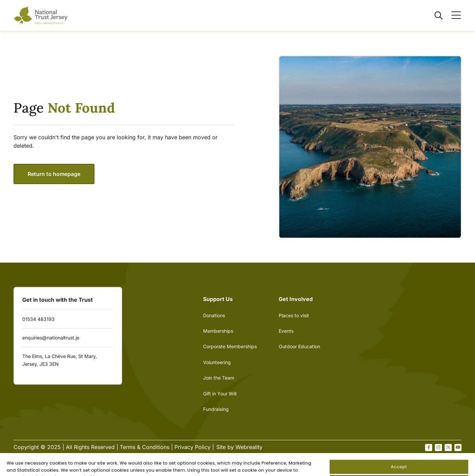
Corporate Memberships (230, 346)
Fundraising (216, 409)
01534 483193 (38, 319)
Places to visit (294, 315)
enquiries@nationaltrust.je (51, 338)
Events (286, 331)
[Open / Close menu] (452, 16)
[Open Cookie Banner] (19, 469)
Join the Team (219, 378)
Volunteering (217, 362)
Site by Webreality (239, 447)
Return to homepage (54, 174)
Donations (214, 315)
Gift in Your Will (220, 394)
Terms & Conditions (145, 447)
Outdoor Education (299, 346)
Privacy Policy (192, 447)
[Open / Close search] (435, 16)
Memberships (218, 331)
